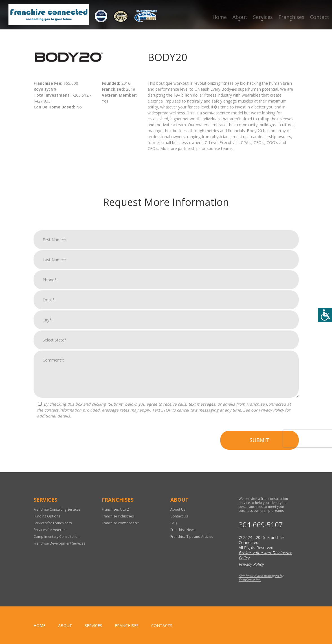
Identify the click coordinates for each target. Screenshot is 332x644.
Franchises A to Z (116, 509)
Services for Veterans (50, 530)
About (240, 17)
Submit (259, 443)
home (39, 625)
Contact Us (179, 516)
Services (263, 17)
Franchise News (183, 530)
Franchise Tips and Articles (192, 537)
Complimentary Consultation (57, 537)
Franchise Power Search (121, 523)
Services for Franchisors (53, 523)
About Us (178, 509)
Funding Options (47, 516)
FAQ (174, 523)
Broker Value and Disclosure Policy (265, 555)
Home (220, 17)
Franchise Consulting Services (57, 509)
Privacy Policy (271, 413)
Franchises (291, 17)
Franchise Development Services (59, 543)
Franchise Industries (118, 516)
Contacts (162, 625)
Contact (320, 17)
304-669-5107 (261, 525)
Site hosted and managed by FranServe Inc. (261, 578)
